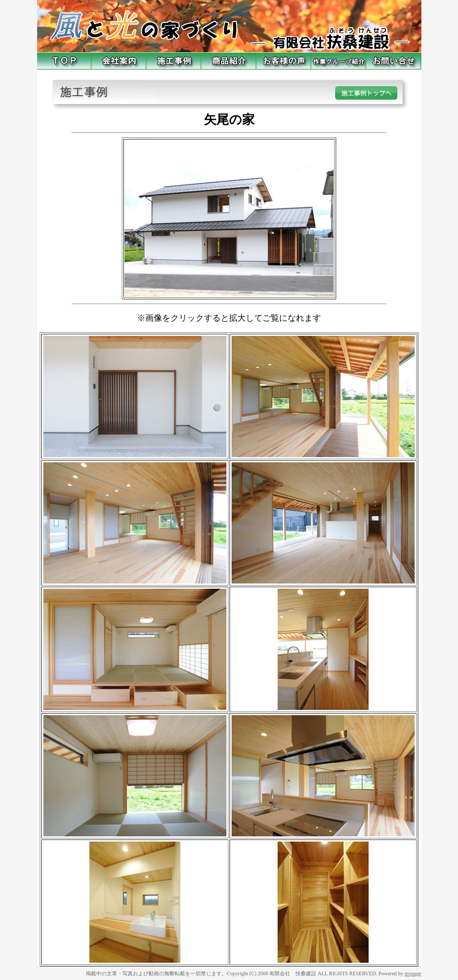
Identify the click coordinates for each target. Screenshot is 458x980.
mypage (413, 973)
